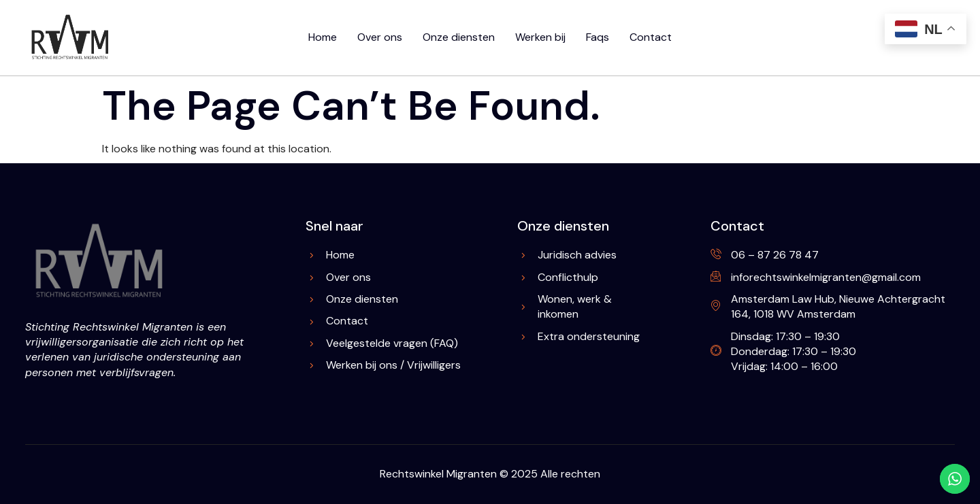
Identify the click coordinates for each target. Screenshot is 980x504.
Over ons (380, 37)
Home (323, 37)
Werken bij (540, 37)
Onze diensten (459, 37)
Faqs (598, 37)
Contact (651, 37)
